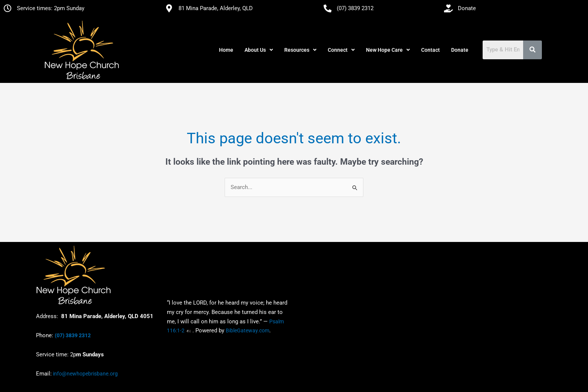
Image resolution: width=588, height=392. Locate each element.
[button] (259, 50)
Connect (341, 50)
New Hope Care (388, 50)
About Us (259, 50)
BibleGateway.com (247, 331)
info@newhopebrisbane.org (85, 374)
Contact (430, 50)
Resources (300, 50)
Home (226, 50)
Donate (460, 50)
